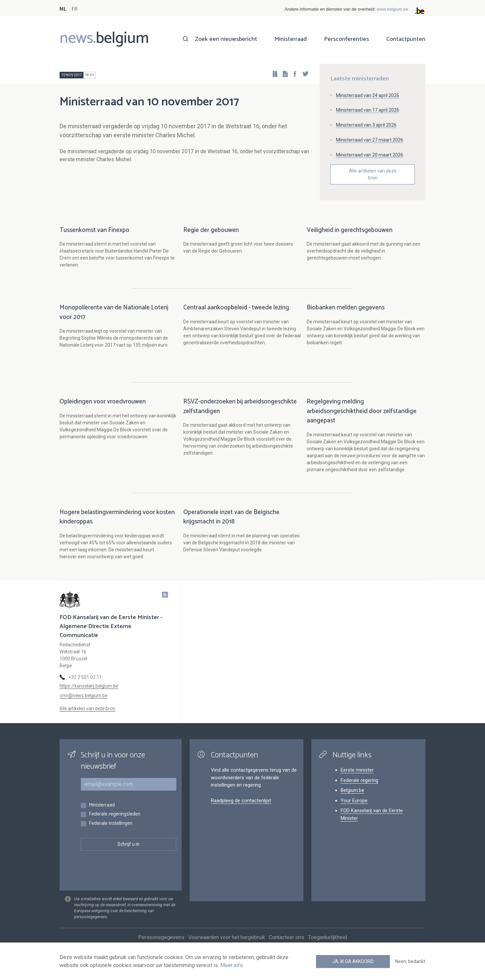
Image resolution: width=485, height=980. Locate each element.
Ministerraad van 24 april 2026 (368, 95)
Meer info (232, 965)
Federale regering (359, 787)
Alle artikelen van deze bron (373, 174)
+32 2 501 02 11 (85, 684)
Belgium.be (352, 797)
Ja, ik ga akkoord (353, 961)
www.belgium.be (392, 9)
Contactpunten (406, 39)
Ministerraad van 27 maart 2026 (370, 140)
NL (63, 9)
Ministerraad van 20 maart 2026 (370, 155)
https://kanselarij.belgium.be (89, 693)
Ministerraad (291, 39)
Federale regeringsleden (115, 821)
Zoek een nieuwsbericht (226, 39)
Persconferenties (346, 39)
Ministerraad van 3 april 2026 (366, 125)
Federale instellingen (111, 831)
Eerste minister (357, 777)
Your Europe (354, 808)
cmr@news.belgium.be (83, 703)
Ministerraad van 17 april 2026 (368, 110)
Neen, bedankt (410, 961)
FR (75, 9)
